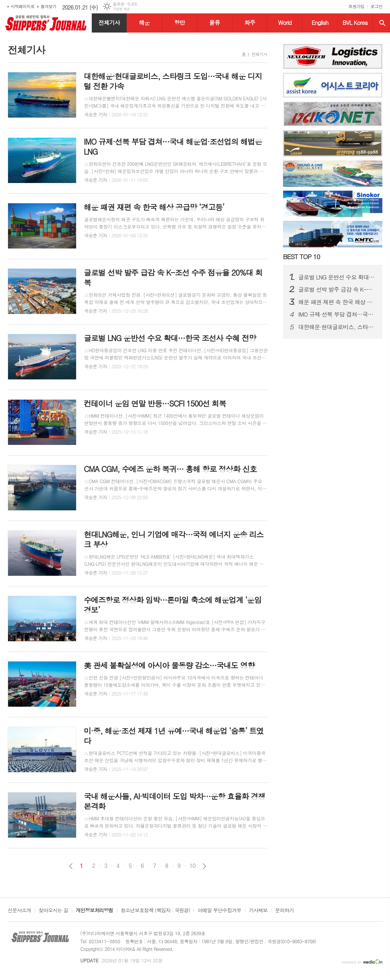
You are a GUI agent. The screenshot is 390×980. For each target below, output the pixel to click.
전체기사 (109, 22)
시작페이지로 (23, 6)
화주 (250, 22)
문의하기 (285, 911)
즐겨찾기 (48, 6)
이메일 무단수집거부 (219, 911)
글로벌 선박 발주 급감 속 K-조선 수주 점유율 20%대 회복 (337, 289)
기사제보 (258, 911)
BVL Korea (355, 22)
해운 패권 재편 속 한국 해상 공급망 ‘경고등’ (337, 302)
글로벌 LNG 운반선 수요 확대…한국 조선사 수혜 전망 (337, 277)
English (320, 22)
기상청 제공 (121, 9)
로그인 (376, 6)
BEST (301, 256)
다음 (204, 866)
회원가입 (357, 6)
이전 (71, 866)
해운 (144, 22)
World (285, 22)
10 (193, 866)
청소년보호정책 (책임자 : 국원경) (155, 911)
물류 (214, 22)
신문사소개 (19, 911)
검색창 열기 (382, 23)
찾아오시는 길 (53, 911)
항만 (179, 22)
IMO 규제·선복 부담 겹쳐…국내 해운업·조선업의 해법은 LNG (337, 314)
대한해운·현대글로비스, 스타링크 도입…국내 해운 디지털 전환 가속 (337, 327)
